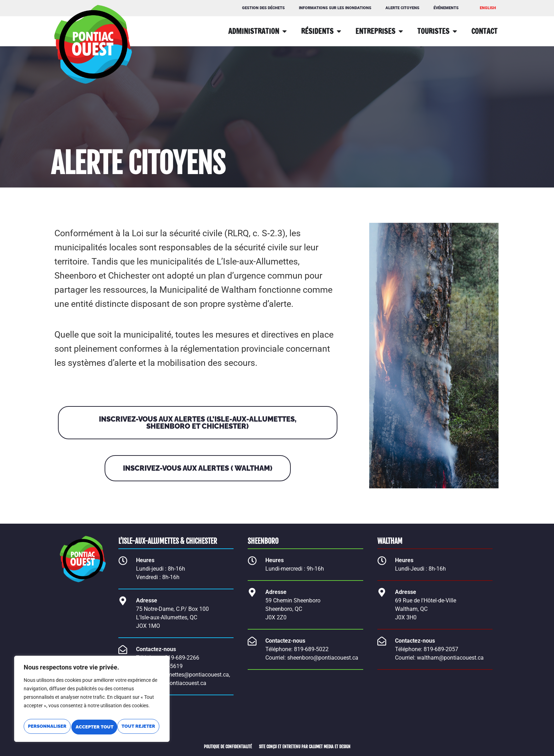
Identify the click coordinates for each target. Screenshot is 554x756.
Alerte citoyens (402, 8)
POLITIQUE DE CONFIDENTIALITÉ (228, 747)
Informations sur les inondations (335, 8)
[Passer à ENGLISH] (488, 8)
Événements (446, 8)
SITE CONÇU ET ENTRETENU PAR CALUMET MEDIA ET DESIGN (305, 747)
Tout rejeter (126, 712)
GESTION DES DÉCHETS (263, 8)
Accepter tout (92, 727)
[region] (92, 694)
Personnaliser (58, 712)
